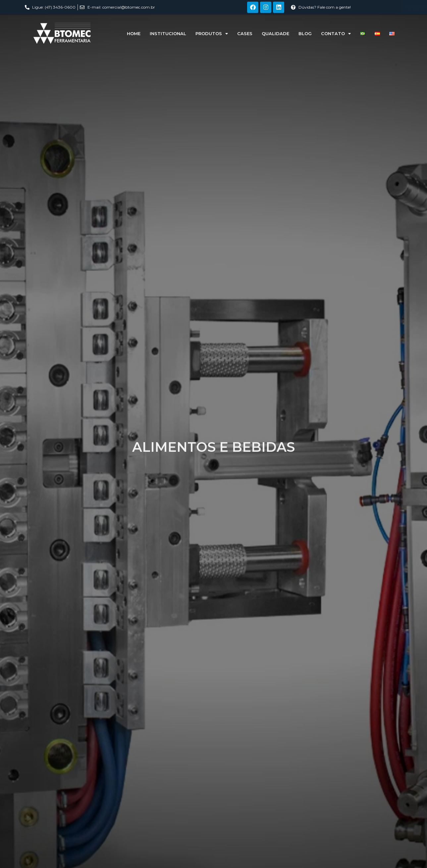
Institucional (168, 33)
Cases (245, 33)
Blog (305, 33)
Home (134, 33)
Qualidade (275, 33)
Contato (336, 34)
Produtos (212, 34)
